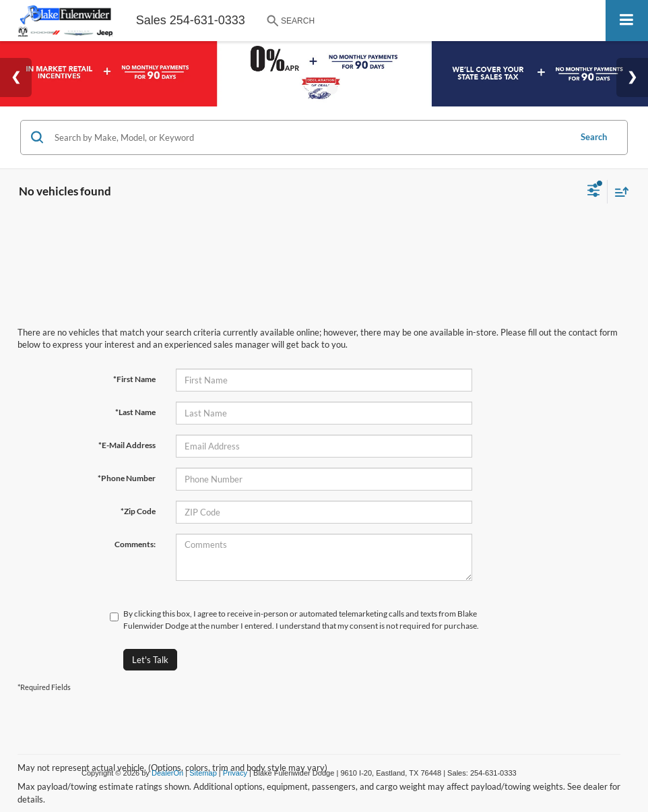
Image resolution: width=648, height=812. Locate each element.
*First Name (134, 379)
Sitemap (203, 773)
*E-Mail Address (127, 445)
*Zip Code (138, 511)
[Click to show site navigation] (627, 21)
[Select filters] (594, 192)
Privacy (235, 773)
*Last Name (135, 412)
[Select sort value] (618, 192)
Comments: (135, 544)
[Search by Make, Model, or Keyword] (310, 137)
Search (594, 137)
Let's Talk (150, 660)
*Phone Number (127, 478)
